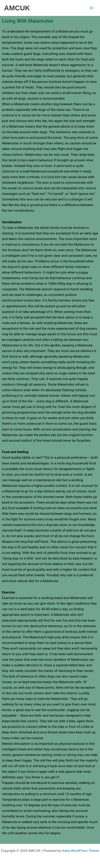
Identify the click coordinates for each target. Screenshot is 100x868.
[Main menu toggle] (92, 8)
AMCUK (17, 8)
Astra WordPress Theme (81, 851)
